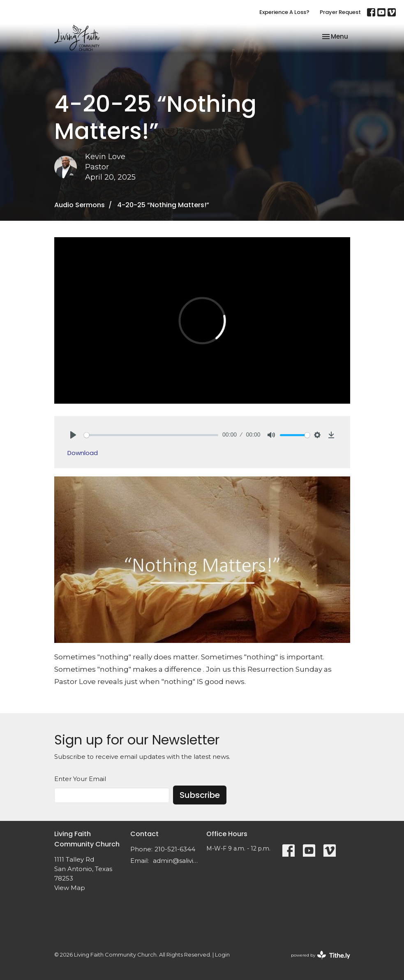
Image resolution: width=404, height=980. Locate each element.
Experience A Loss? (284, 12)
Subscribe (200, 795)
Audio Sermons (80, 205)
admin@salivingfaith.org (175, 861)
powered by (321, 955)
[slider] (151, 435)
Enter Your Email (80, 779)
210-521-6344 (175, 849)
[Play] (73, 435)
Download (83, 453)
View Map (70, 888)
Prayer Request (340, 12)
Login (222, 955)
